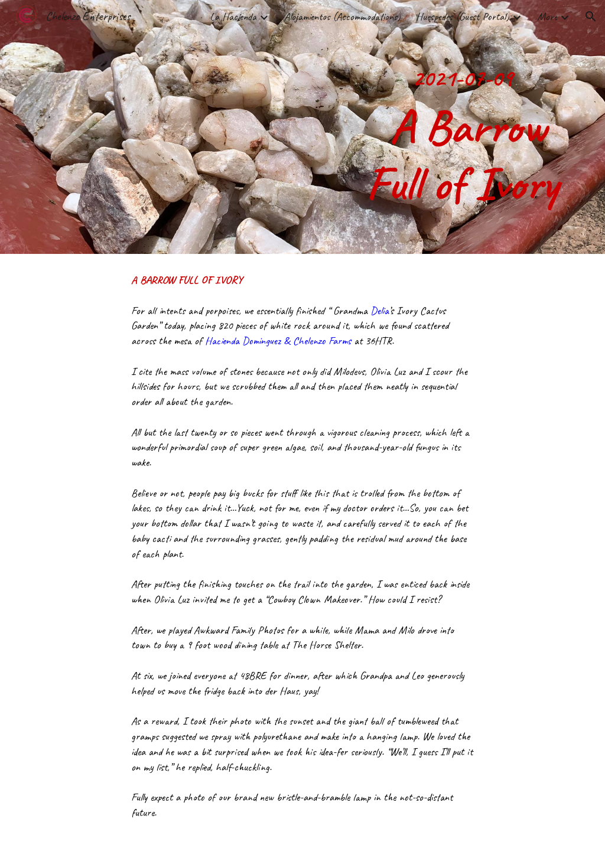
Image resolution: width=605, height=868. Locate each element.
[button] (591, 17)
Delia (380, 311)
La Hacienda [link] (233, 17)
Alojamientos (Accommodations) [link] (342, 17)
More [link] (547, 17)
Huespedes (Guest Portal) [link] (463, 17)
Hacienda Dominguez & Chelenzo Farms (278, 341)
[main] (462, 127)
